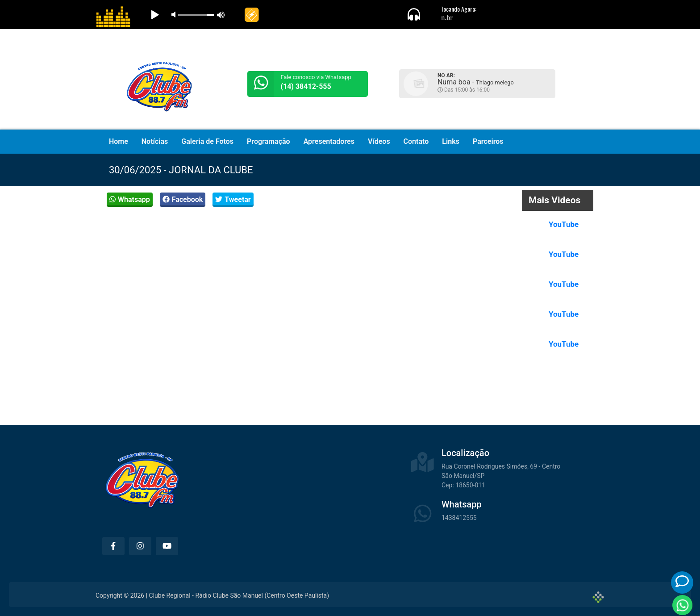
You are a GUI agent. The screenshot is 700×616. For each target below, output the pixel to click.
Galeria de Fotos (207, 141)
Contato (416, 141)
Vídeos (379, 141)
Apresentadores (329, 141)
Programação (269, 141)
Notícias (155, 141)
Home (119, 141)
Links (451, 141)
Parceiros (488, 141)
